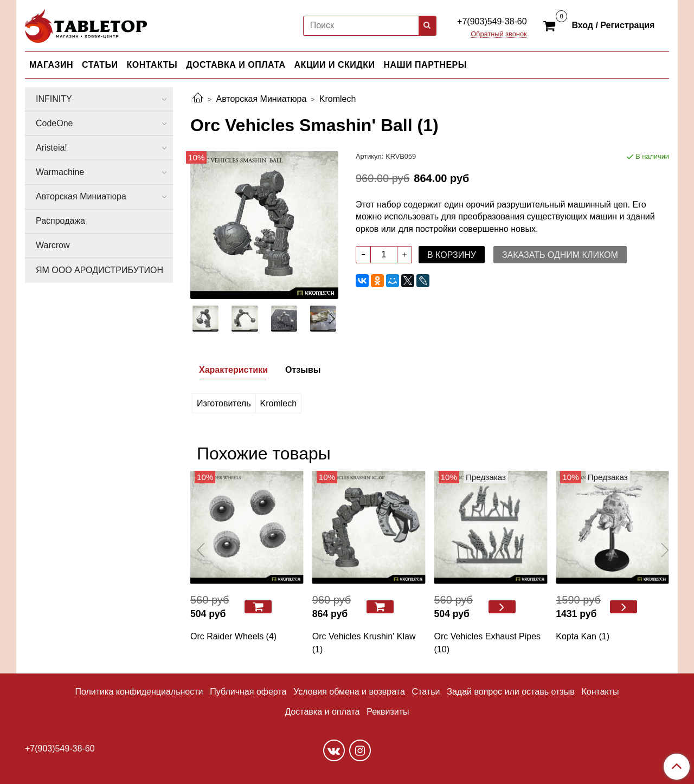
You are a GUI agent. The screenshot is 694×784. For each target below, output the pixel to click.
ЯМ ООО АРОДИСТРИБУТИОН (99, 270)
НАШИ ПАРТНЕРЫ (425, 65)
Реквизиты (388, 712)
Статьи (426, 692)
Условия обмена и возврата (349, 692)
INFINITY (54, 99)
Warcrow (53, 245)
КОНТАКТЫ (152, 65)
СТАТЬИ (100, 65)
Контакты (600, 692)
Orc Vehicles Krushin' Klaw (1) (364, 643)
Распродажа (60, 221)
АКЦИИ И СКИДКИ (335, 65)
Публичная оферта (248, 692)
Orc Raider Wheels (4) (233, 636)
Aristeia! (52, 148)
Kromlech (338, 99)
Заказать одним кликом (560, 255)
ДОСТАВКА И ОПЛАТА (236, 65)
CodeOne (54, 123)
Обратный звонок (499, 34)
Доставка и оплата (322, 712)
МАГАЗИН (51, 65)
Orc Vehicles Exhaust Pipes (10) (488, 643)
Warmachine (60, 172)
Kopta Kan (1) (583, 636)
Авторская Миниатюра (261, 99)
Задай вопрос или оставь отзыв (510, 692)
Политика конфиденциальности (139, 692)
